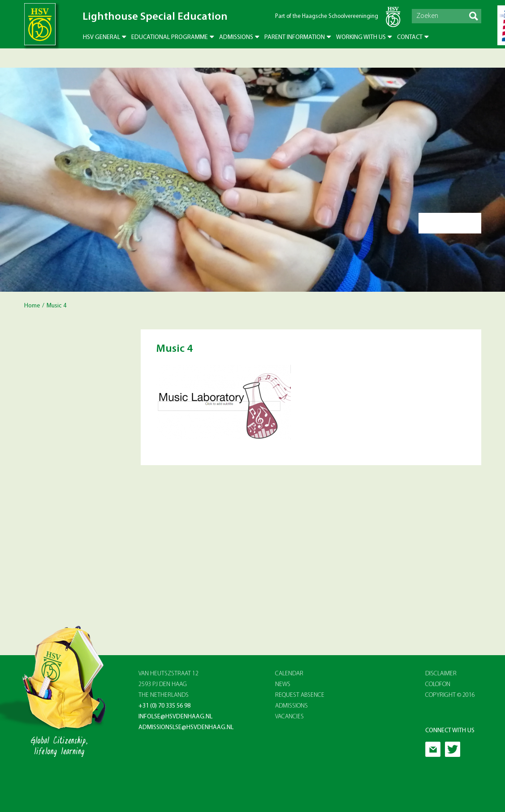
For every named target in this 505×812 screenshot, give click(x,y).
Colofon (438, 685)
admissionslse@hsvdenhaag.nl (186, 728)
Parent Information (295, 37)
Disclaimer (441, 674)
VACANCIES (289, 717)
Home (32, 306)
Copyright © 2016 (450, 695)
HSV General (101, 37)
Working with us (361, 37)
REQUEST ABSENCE (300, 695)
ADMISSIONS (291, 706)
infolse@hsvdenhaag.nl (175, 717)
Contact (410, 37)
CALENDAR (289, 674)
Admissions (236, 37)
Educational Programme (170, 37)
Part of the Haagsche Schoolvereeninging (327, 16)
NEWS (283, 685)
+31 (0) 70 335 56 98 (164, 706)
